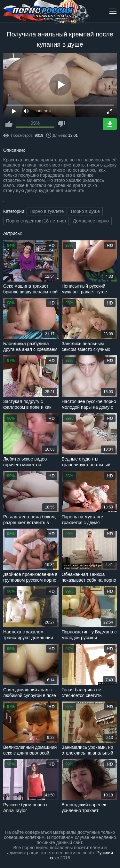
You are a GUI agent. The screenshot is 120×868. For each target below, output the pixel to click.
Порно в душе (85, 211)
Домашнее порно (91, 221)
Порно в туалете (47, 211)
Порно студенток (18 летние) (36, 221)
